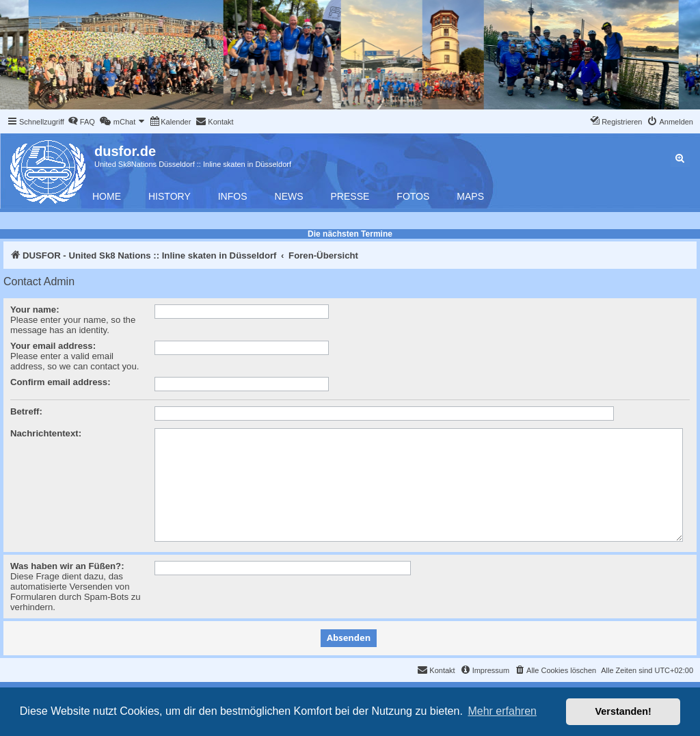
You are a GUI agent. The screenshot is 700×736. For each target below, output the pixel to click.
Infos (233, 196)
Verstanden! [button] (623, 711)
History (170, 196)
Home (107, 196)
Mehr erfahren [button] (502, 711)
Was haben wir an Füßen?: (67, 566)
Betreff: (26, 411)
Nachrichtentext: (46, 433)
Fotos (413, 196)
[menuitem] (81, 122)
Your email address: (53, 346)
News (289, 196)
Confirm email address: (60, 382)
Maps (470, 196)
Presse (350, 196)
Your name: (35, 310)
